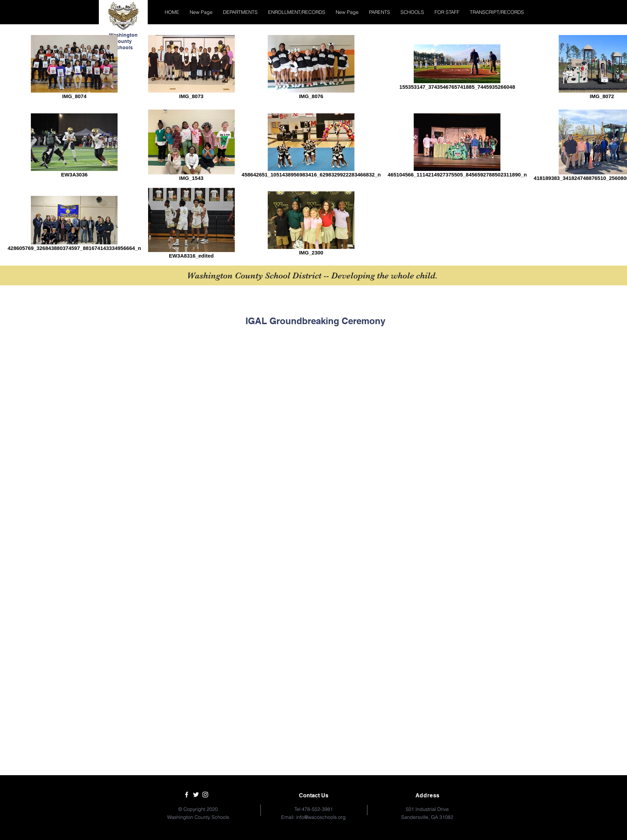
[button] (240, 12)
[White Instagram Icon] (205, 795)
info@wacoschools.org (321, 817)
